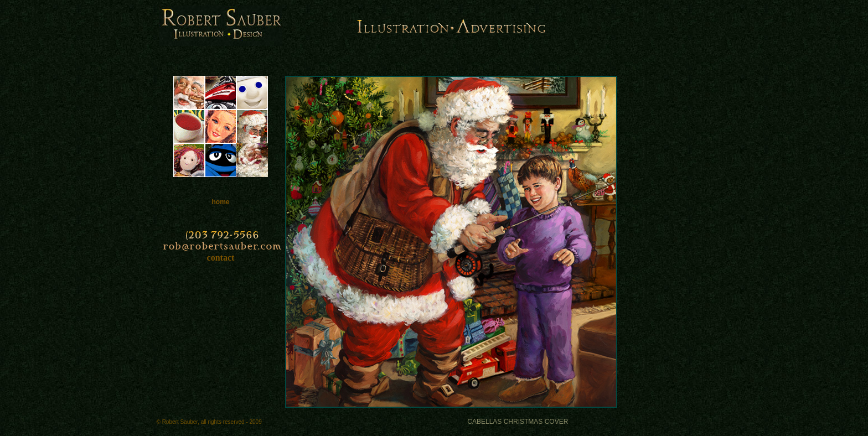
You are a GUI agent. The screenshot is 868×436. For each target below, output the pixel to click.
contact (221, 258)
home (220, 202)
